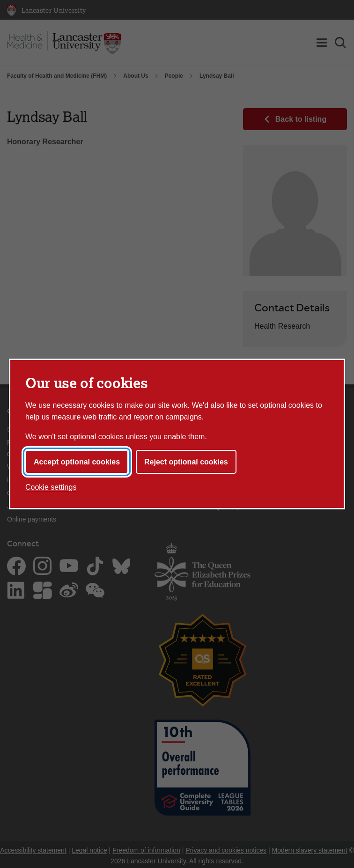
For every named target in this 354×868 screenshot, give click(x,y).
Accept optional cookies (77, 462)
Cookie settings (51, 487)
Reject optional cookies (186, 462)
